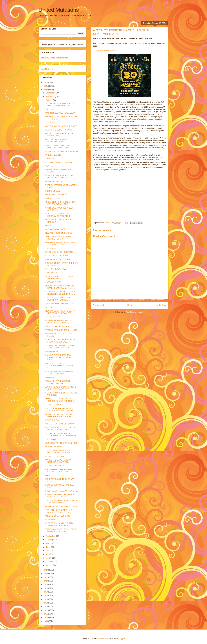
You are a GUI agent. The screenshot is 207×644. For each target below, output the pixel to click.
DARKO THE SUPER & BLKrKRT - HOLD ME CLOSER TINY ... (60, 461)
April (48, 554)
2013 (46, 606)
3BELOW (49, 109)
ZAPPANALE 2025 (53, 282)
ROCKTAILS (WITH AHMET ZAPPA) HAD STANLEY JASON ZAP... (61, 312)
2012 (46, 610)
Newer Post (98, 305)
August (49, 540)
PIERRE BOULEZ (53, 191)
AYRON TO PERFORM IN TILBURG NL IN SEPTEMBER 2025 (61, 388)
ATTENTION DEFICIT (55, 405)
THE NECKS (51, 248)
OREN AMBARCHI (53, 155)
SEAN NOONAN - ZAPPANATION (60, 304)
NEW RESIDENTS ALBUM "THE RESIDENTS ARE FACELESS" (59, 415)
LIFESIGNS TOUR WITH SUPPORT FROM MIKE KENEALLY (61, 341)
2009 (46, 621)
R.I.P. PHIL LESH (53, 198)
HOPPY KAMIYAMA (54, 447)
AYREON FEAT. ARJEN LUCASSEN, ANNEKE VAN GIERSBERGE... (61, 347)
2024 (46, 90)
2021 (46, 577)
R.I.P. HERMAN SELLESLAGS (58, 259)
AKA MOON (50, 123)
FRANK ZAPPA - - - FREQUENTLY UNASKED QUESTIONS (60, 147)
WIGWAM (50, 377)
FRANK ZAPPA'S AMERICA (57, 326)
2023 (46, 570)
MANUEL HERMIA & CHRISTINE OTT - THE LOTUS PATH (61, 373)
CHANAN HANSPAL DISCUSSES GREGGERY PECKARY (60, 496)
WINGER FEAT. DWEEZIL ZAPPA (60, 424)
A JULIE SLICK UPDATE (56, 456)
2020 (46, 581)
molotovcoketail (102, 639)
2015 (46, 599)
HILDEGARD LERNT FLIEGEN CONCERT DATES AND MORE (60, 400)
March (49, 558)
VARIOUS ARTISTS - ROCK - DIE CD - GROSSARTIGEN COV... (62, 530)
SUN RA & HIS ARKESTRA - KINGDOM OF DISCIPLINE (58, 215)
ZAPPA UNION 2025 (54, 317)
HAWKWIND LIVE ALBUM (56, 195)
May (48, 551)
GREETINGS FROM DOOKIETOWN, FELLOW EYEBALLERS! (61, 203)
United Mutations (59, 10)
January (49, 565)
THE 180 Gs (51, 439)
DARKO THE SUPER (54, 475)
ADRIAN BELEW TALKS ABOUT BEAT (62, 151)
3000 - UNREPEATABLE (56, 269)
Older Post (161, 305)
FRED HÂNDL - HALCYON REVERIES (62, 491)
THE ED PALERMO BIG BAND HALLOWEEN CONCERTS (58, 451)
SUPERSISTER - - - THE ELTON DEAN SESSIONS (59, 277)
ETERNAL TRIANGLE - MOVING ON (61, 162)
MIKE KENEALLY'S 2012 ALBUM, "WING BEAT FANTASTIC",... (60, 524)
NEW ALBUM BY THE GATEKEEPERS (62, 506)
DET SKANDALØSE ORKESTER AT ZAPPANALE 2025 (61, 244)
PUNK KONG (51, 520)
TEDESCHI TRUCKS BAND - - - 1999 (61, 330)
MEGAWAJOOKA (53, 352)
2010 (46, 617)
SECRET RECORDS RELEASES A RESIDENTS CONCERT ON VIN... (61, 293)
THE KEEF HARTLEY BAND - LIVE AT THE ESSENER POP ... (62, 502)
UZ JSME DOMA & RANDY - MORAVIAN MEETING (57, 141)
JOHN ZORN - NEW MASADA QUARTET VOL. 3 (58, 238)
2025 (46, 86)
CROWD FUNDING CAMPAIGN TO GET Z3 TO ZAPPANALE (60, 471)
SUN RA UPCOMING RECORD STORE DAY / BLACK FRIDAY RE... (62, 435)
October (49, 100)
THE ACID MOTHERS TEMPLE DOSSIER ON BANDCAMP (59, 299)
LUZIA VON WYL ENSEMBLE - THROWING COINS (59, 382)
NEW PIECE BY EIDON (55, 181)
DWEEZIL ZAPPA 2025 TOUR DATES (61, 126)
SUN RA (49, 166)
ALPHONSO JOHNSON (55, 229)
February (50, 562)
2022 (46, 574)
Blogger (122, 639)
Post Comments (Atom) (135, 312)
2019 (46, 584)
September (51, 536)
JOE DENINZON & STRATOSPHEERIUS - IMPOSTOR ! (61, 366)
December (50, 93)
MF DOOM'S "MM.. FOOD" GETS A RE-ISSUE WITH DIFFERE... (60, 429)
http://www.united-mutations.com (54, 58)
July (48, 543)
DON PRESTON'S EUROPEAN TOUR (61, 443)
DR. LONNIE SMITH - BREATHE (59, 252)
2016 (46, 595)
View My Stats (47, 69)
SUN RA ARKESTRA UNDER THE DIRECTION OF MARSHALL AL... (61, 105)
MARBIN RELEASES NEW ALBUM (60, 113)
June (48, 547)
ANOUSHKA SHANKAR (55, 466)
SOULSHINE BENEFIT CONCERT (60, 130)
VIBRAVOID (50, 159)
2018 (46, 588)
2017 (46, 592)
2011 (46, 614)
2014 (46, 603)
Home (130, 305)
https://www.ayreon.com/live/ (104, 50)
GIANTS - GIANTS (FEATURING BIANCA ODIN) (59, 135)
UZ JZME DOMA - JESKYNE (57, 516)
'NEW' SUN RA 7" (53, 273)
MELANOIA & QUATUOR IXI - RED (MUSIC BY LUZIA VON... (60, 177)
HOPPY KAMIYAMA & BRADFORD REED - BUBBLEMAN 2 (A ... (60, 287)
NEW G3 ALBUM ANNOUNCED (59, 233)
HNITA (48, 226)
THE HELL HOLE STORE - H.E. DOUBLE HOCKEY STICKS (59, 511)
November (50, 97)
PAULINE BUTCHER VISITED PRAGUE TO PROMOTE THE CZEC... (59, 357)
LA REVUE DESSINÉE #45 (57, 256)
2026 (46, 82)
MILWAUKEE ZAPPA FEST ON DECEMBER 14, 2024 (58, 322)
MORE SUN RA (52, 420)
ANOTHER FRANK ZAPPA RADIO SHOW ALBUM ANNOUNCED (60, 410)
